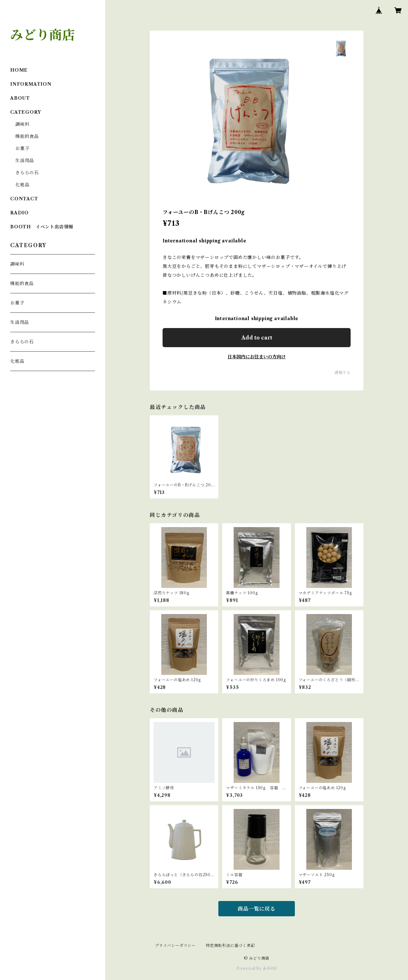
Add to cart (257, 338)
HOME (19, 70)
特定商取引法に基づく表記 (230, 945)
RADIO (19, 213)
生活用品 (25, 161)
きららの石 (27, 173)
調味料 (22, 124)
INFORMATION (31, 84)
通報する (342, 372)
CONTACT (24, 199)
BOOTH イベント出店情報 (42, 227)
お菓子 (22, 148)
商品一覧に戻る (257, 909)
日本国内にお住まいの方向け (257, 357)
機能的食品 (27, 136)
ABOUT (20, 98)
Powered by (257, 968)
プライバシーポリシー (175, 945)
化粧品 (22, 185)
